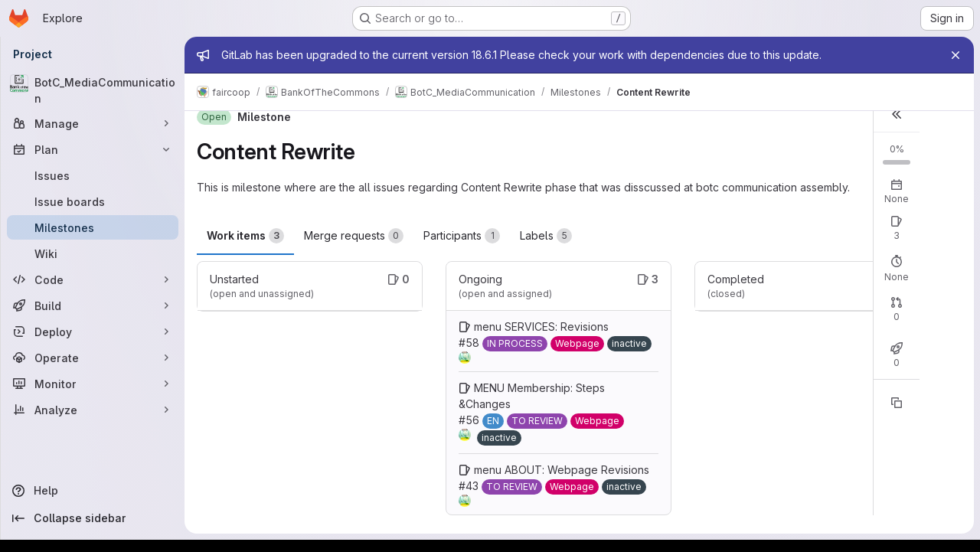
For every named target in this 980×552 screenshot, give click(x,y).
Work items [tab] (245, 236)
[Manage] (93, 123)
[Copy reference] (897, 403)
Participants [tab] (462, 236)
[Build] (93, 305)
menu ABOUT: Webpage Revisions (562, 470)
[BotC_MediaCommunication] (93, 90)
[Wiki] (93, 253)
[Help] (93, 491)
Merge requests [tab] (354, 236)
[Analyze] (93, 410)
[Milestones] (93, 227)
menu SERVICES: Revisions (541, 327)
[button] (897, 114)
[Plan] (93, 149)
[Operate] (93, 358)
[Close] (955, 55)
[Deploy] (93, 332)
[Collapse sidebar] (93, 518)
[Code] (93, 279)
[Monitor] (93, 384)
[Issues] (93, 175)
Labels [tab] (546, 236)
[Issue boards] (93, 201)
